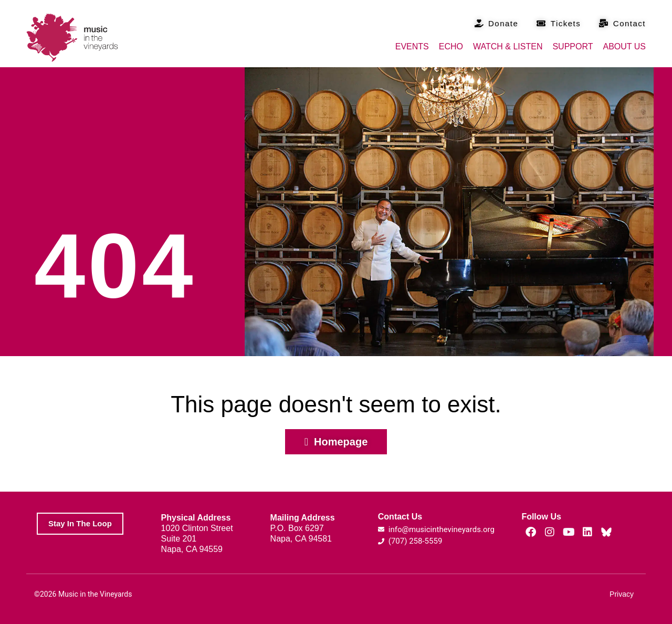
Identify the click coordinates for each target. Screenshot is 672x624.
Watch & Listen (508, 46)
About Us (625, 46)
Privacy (622, 594)
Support (573, 46)
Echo (451, 46)
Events (412, 46)
